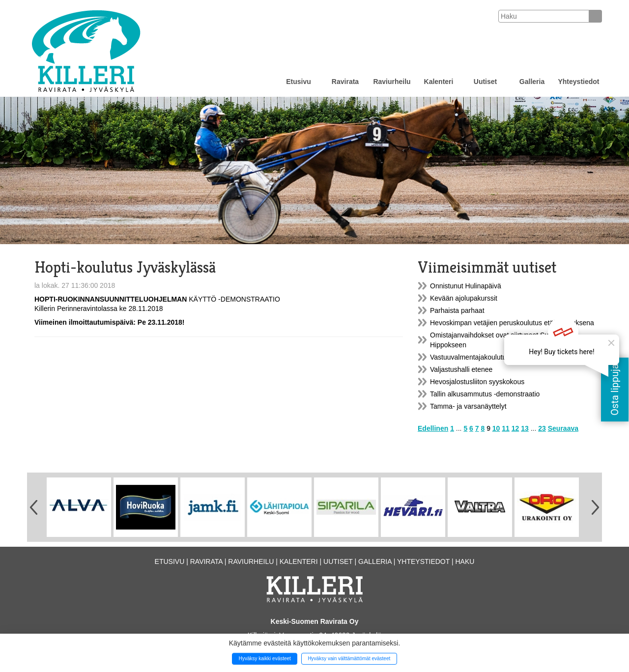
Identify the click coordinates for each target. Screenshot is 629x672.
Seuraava (563, 428)
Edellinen (433, 428)
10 (496, 428)
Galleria (532, 82)
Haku (465, 561)
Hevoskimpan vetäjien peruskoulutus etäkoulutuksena (512, 323)
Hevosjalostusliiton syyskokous (477, 382)
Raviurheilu (392, 82)
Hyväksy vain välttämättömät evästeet (349, 658)
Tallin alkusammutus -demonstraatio (485, 394)
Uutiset (485, 82)
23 (542, 428)
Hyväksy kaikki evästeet (265, 658)
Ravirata (345, 82)
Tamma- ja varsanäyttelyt (468, 406)
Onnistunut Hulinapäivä (466, 286)
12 (515, 428)
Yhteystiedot (578, 82)
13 (525, 428)
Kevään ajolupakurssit (464, 298)
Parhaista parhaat (457, 310)
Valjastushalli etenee (461, 369)
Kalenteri (439, 82)
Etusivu (299, 82)
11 (506, 428)
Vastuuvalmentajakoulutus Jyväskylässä (491, 357)
